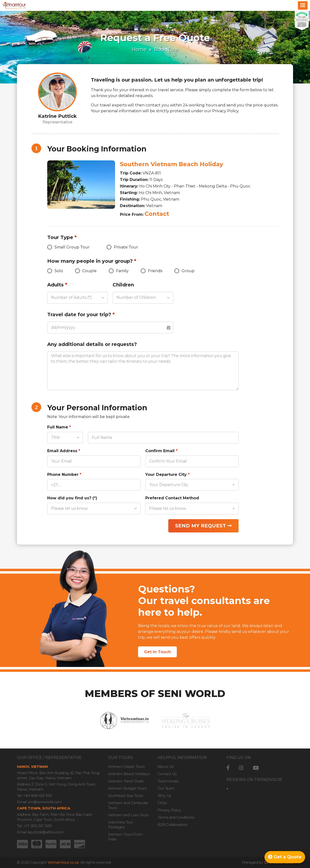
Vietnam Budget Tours (127, 788)
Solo (55, 271)
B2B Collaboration (173, 825)
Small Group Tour (68, 247)
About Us (166, 767)
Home (139, 49)
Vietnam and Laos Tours (128, 815)
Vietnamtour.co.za (63, 862)
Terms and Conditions (176, 817)
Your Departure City (167, 475)
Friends (151, 271)
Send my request (203, 526)
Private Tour (122, 247)
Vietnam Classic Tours (126, 767)
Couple (86, 271)
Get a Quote (285, 857)
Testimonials (168, 781)
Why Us (164, 796)
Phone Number (64, 475)
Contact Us (167, 774)
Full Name (59, 427)
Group (184, 271)
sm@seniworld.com (45, 802)
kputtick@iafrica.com (46, 832)
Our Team (166, 788)
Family (119, 271)
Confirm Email (161, 451)
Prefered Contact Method (172, 498)
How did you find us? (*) (72, 498)
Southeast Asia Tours (126, 796)
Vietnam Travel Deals (126, 781)
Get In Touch (158, 652)
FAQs (162, 803)
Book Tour (166, 49)
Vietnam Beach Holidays (129, 774)
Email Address (64, 451)
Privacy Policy (169, 810)
